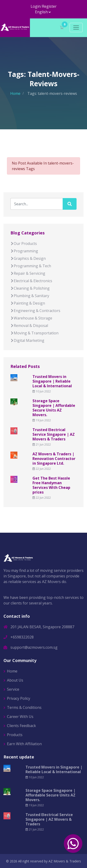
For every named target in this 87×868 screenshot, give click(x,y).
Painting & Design (28, 303)
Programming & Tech (31, 266)
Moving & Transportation (34, 333)
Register (49, 6)
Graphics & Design (28, 258)
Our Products (24, 244)
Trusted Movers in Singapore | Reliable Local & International (52, 381)
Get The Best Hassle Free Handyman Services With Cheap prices (51, 485)
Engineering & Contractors (35, 311)
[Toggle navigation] (76, 27)
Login (36, 6)
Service (13, 689)
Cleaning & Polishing (30, 288)
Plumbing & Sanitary (30, 296)
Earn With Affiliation (24, 744)
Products (15, 734)
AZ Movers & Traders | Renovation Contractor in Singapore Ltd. (54, 459)
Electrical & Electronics (31, 281)
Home (15, 93)
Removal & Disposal (29, 326)
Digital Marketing (27, 340)
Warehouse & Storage (31, 318)
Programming (24, 251)
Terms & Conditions (24, 707)
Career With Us (20, 716)
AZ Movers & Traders (65, 861)
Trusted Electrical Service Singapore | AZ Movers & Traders (54, 434)
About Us (15, 680)
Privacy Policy (19, 698)
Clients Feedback (21, 725)
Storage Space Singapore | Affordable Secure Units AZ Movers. (54, 408)
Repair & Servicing (28, 273)
